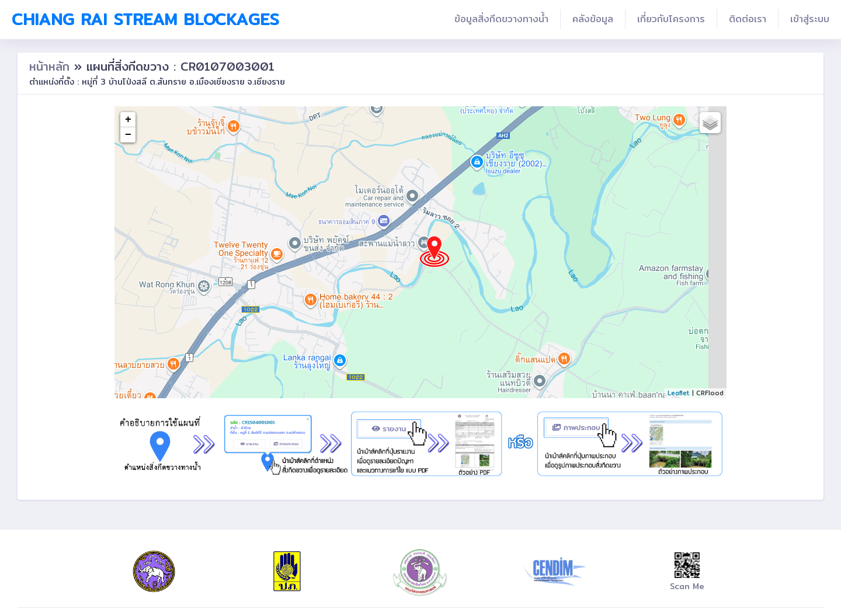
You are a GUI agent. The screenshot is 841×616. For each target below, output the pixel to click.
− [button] (128, 135)
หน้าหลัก (52, 66)
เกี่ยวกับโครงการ (671, 19)
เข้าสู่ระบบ (810, 19)
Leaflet (679, 393)
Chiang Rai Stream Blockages (145, 19)
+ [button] (128, 120)
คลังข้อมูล (593, 19)
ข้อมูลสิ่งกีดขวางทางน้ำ (501, 19)
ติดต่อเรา (748, 19)
